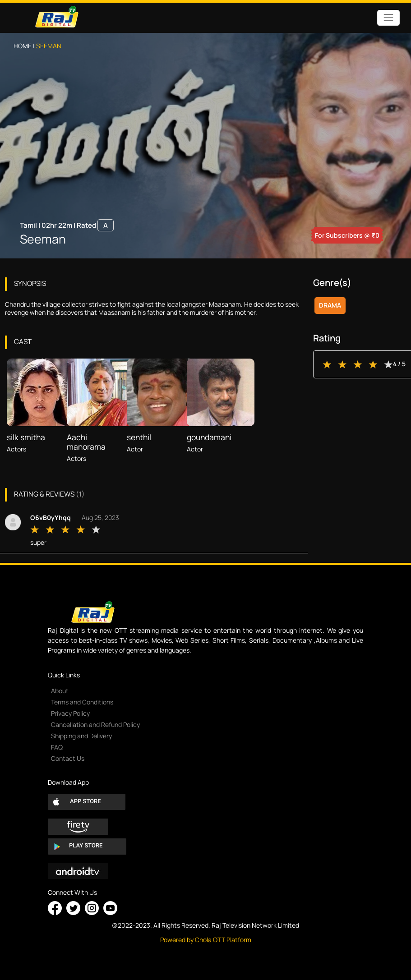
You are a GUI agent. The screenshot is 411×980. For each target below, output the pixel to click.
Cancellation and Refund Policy (95, 725)
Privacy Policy (70, 713)
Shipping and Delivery (81, 736)
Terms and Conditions (82, 702)
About (60, 691)
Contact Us (68, 758)
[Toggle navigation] (388, 18)
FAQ (57, 747)
